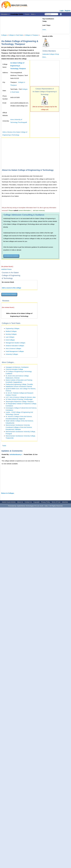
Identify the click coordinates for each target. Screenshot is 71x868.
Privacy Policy (46, 502)
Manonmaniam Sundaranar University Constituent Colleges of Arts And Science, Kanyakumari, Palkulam (19, 427)
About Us (20, 502)
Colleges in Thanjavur (32, 35)
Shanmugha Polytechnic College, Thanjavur (20, 401)
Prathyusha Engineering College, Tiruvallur (19, 384)
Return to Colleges (8, 493)
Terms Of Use (56, 502)
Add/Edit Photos (6, 269)
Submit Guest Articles (9, 502)
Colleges (4, 35)
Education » (5, 14)
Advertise (65, 502)
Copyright (36, 502)
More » (33, 14)
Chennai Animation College (14, 369)
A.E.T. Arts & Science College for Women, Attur (21, 397)
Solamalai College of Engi (51, 54)
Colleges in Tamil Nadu (16, 35)
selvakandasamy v (16, 454)
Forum (27, 14)
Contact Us (28, 502)
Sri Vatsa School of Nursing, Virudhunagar (19, 399)
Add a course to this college (11, 288)
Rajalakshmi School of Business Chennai (19, 386)
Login (62, 11)
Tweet (4, 446)
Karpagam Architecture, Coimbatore (17, 367)
